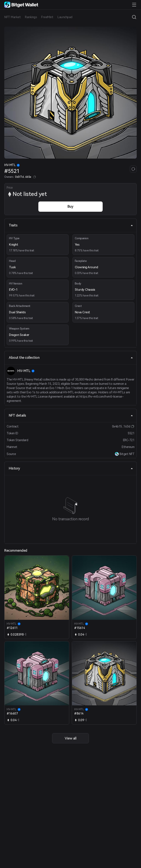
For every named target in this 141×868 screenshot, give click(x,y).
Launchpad (65, 17)
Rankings (31, 17)
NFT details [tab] (71, 415)
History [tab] (71, 468)
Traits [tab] (71, 225)
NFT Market (12, 17)
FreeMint (47, 17)
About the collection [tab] (71, 358)
